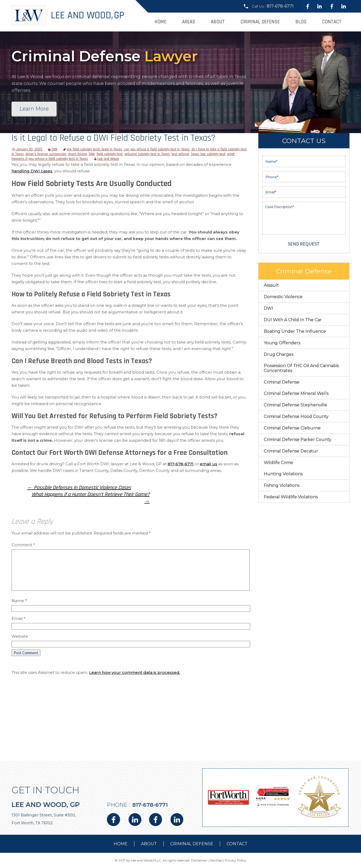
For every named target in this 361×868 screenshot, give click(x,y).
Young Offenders (282, 343)
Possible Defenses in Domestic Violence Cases (79, 488)
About (218, 22)
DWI (54, 149)
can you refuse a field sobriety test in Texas (157, 149)
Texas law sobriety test (208, 154)
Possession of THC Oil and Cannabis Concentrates (301, 368)
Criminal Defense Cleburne (292, 428)
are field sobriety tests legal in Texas (94, 149)
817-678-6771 (280, 6)
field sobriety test (110, 154)
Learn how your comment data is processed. (135, 672)
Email (18, 618)
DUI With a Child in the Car (293, 320)
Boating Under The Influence (295, 331)
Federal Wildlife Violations (291, 497)
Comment (23, 545)
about (149, 844)
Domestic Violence (283, 297)
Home (160, 22)
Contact (332, 22)
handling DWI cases (32, 171)
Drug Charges (279, 354)
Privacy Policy (236, 860)
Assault (271, 285)
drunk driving (78, 154)
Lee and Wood (108, 159)
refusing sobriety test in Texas (147, 154)
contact (237, 844)
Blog (301, 22)
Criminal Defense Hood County (296, 416)
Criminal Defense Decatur (291, 451)
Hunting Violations (283, 474)
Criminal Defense (260, 22)
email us (209, 464)
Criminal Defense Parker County (298, 440)
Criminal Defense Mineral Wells (296, 393)
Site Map (216, 860)
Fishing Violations (282, 485)
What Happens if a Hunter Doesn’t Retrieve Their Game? (91, 498)
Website (20, 636)
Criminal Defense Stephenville (296, 405)
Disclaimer (199, 860)
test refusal (180, 154)
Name (19, 601)
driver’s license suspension (46, 154)
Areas (189, 22)
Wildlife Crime (278, 463)
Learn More (34, 109)
